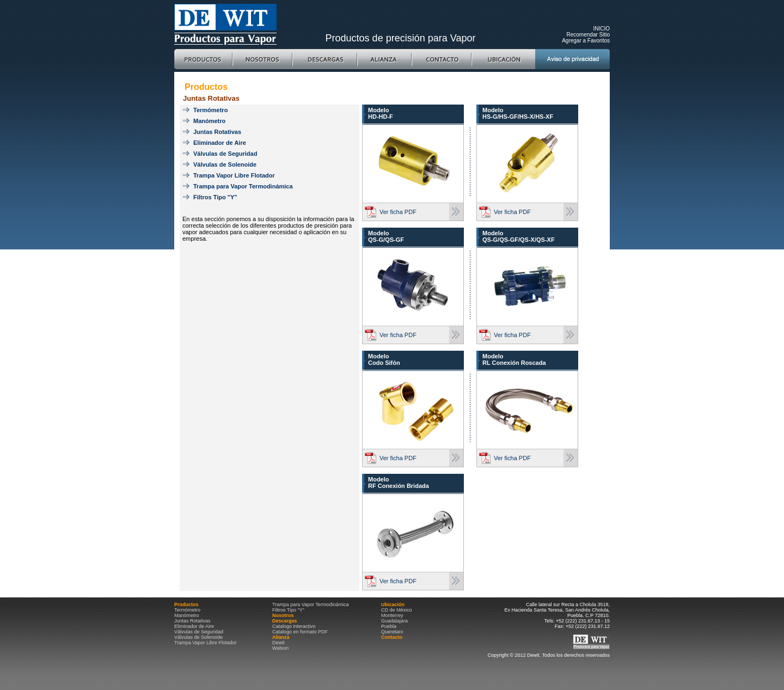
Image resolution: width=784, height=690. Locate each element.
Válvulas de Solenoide (225, 164)
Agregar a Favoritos (586, 41)
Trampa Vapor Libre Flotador (234, 175)
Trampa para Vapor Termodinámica (243, 186)
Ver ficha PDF (398, 212)
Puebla (389, 626)
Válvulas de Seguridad (225, 154)
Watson (280, 648)
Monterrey (392, 615)
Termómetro (210, 110)
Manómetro (209, 121)
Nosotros (262, 59)
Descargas (325, 59)
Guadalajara (394, 621)
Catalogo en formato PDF (300, 632)
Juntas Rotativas (217, 132)
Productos (203, 59)
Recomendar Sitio (588, 35)
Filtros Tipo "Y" (215, 197)
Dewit (278, 643)
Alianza (384, 59)
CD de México (397, 610)
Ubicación (503, 59)
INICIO (601, 29)
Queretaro (392, 632)
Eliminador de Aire (220, 143)
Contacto (442, 59)
